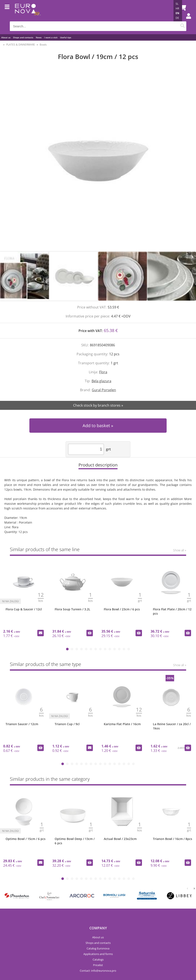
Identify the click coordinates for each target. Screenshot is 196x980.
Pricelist (98, 965)
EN (177, 13)
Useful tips (66, 37)
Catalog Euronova (98, 948)
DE (177, 18)
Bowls (43, 45)
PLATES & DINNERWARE (21, 45)
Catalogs (98, 959)
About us (6, 37)
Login (186, 20)
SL (177, 4)
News (39, 37)
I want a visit (51, 37)
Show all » (180, 550)
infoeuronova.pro (104, 971)
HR (177, 8)
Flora (103, 372)
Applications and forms (98, 954)
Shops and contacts (23, 37)
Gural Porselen (104, 390)
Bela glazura (101, 381)
